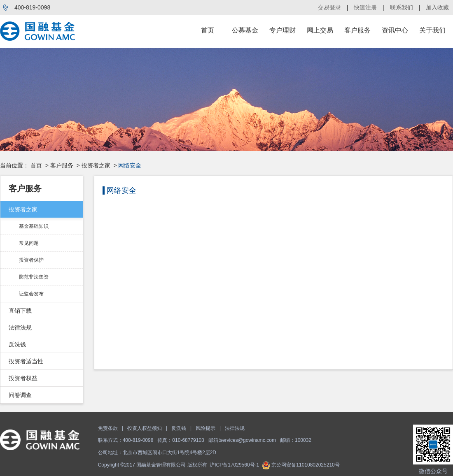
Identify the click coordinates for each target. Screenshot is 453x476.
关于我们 (432, 30)
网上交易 (320, 30)
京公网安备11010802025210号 (301, 465)
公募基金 (245, 30)
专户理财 (283, 30)
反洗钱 (17, 344)
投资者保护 (31, 260)
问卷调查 (20, 395)
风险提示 (205, 428)
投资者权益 (23, 378)
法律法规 (20, 327)
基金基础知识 (34, 226)
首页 (208, 30)
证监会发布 (31, 294)
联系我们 (402, 7)
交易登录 (329, 7)
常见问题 (29, 243)
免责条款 (108, 428)
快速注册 (365, 7)
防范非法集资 (34, 277)
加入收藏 (437, 7)
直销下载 (20, 311)
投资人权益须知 (145, 428)
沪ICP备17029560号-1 (234, 465)
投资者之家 (96, 165)
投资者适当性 (26, 361)
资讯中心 (395, 30)
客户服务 (357, 30)
